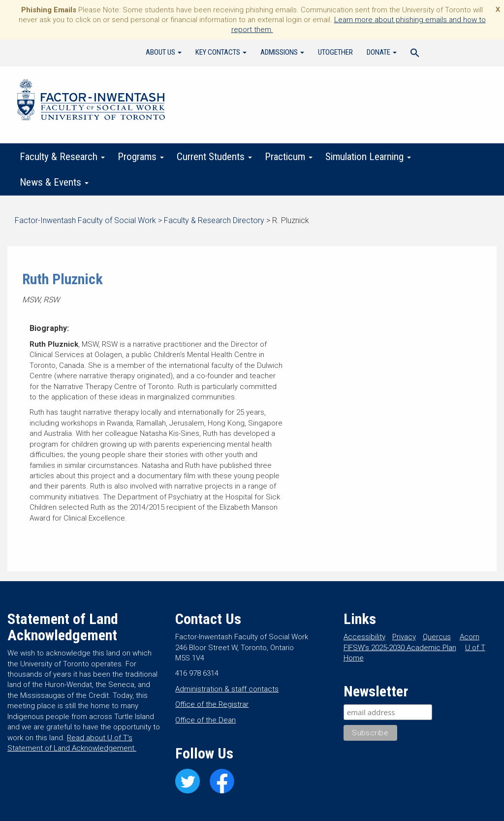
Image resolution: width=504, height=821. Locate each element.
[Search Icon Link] (415, 54)
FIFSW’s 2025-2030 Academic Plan (400, 648)
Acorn (470, 637)
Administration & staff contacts (227, 689)
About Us (164, 52)
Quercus (437, 637)
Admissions (282, 52)
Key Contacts (221, 52)
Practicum (289, 157)
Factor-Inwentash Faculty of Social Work (91, 101)
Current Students (214, 157)
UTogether (335, 52)
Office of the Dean (205, 720)
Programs (141, 157)
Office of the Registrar (212, 704)
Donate (382, 52)
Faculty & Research (62, 157)
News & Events (54, 182)
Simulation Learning (368, 157)
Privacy (404, 637)
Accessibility (364, 637)
